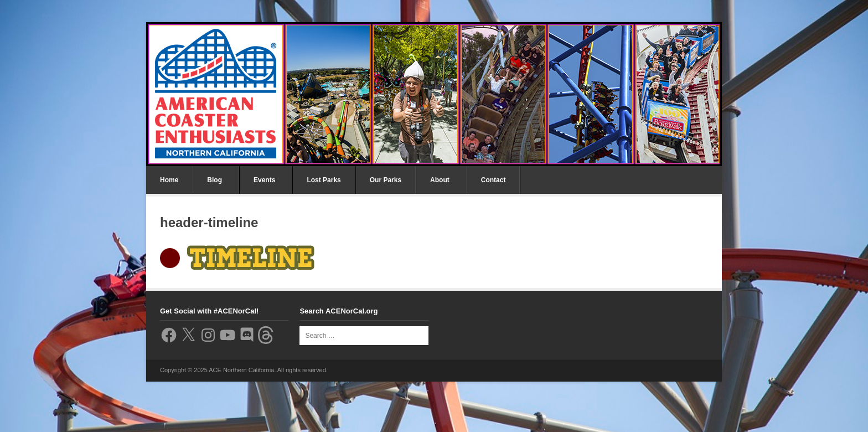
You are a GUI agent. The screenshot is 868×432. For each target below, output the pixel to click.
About (440, 180)
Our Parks (386, 180)
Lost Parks (324, 180)
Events (264, 180)
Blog (215, 180)
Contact (494, 180)
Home (169, 180)
